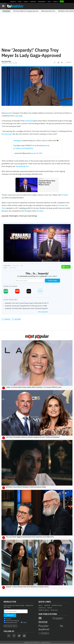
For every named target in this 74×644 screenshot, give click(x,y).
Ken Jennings (7, 134)
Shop (20, 2)
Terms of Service (44, 610)
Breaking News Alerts (12, 622)
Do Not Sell (54, 610)
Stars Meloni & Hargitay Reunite (26, 11)
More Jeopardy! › (43, 312)
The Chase (40, 211)
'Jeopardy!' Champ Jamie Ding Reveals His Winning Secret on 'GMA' (26, 306)
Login (62, 1)
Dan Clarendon (6, 61)
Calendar (33, 2)
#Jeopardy (45, 145)
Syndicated (7, 266)
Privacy (50, 608)
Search (14, 2)
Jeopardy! (9, 113)
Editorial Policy (57, 605)
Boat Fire (48, 11)
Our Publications (48, 614)
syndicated (29, 121)
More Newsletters (10, 626)
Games (26, 2)
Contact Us (42, 608)
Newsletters (42, 2)
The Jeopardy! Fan (22, 166)
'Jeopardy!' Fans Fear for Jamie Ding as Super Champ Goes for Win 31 (27, 303)
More (40, 291)
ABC (26, 211)
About (40, 605)
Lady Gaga (18, 116)
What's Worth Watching (12, 621)
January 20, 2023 (36, 153)
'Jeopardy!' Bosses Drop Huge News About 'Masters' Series (47, 183)
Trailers (55, 2)
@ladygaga (17, 141)
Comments (69, 62)
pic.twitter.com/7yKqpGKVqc (23, 148)
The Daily (8, 619)
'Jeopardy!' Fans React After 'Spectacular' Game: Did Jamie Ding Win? (26, 308)
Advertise (47, 605)
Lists (49, 2)
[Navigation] (3, 6)
